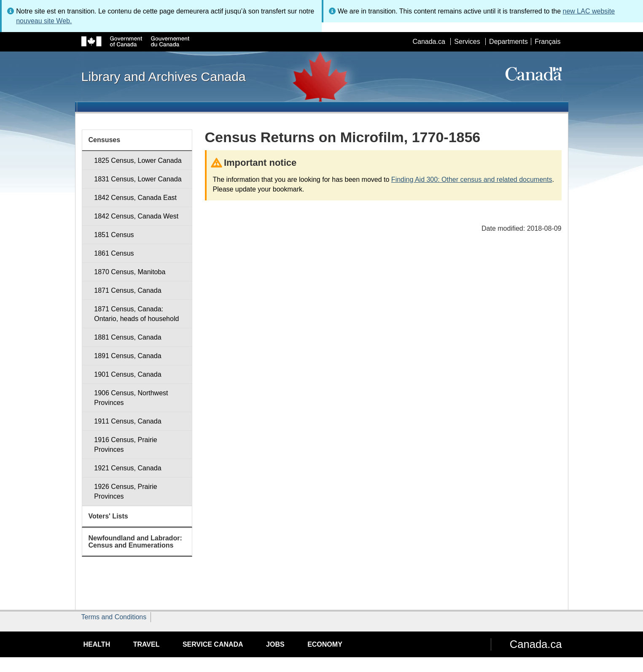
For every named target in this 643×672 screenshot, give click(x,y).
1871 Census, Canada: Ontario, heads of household (136, 314)
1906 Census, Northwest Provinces (131, 398)
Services (467, 42)
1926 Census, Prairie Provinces (125, 491)
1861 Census (114, 253)
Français (547, 42)
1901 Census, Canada (128, 374)
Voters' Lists (108, 516)
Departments (508, 42)
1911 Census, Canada (128, 421)
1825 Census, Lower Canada (138, 161)
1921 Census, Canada (128, 468)
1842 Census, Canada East (135, 198)
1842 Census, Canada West (136, 216)
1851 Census (114, 235)
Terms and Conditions (114, 617)
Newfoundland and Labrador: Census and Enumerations (135, 542)
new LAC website (589, 11)
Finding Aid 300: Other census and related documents (472, 179)
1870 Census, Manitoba (130, 272)
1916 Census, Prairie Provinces (125, 445)
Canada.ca (429, 42)
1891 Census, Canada (128, 356)
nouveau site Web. (44, 21)
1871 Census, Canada (128, 290)
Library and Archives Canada (164, 76)
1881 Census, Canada (128, 337)
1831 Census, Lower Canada (138, 179)
